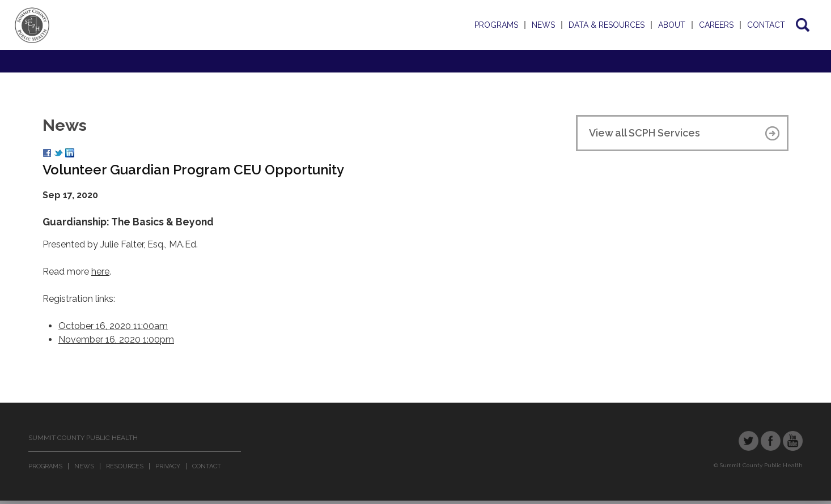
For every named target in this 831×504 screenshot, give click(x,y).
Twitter (749, 441)
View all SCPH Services (645, 133)
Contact (766, 25)
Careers (716, 25)
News (543, 25)
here (100, 272)
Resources (125, 466)
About (672, 25)
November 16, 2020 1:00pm (116, 339)
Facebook (771, 441)
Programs (496, 25)
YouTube (793, 441)
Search (802, 25)
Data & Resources (607, 25)
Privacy (168, 466)
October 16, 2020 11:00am (113, 326)
